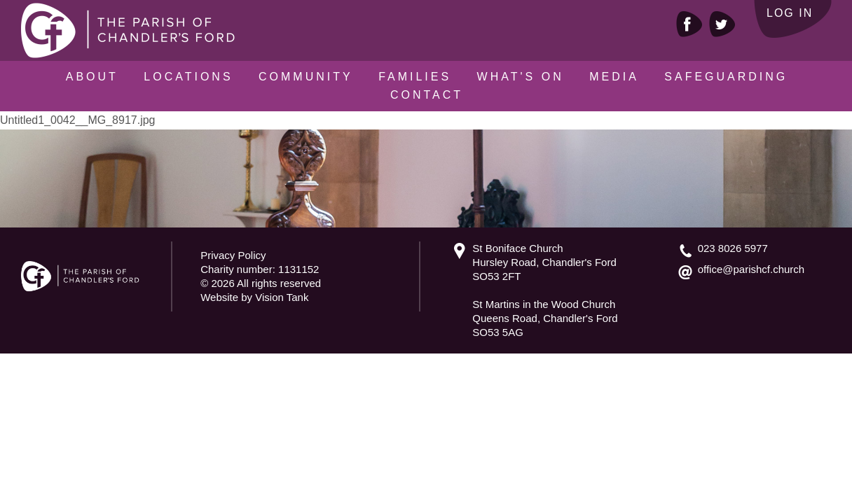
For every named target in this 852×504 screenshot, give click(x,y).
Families (415, 77)
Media (614, 77)
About (92, 77)
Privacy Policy (233, 255)
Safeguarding (726, 77)
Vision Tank (282, 297)
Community (306, 77)
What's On (521, 77)
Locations (188, 77)
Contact (427, 95)
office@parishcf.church (751, 269)
